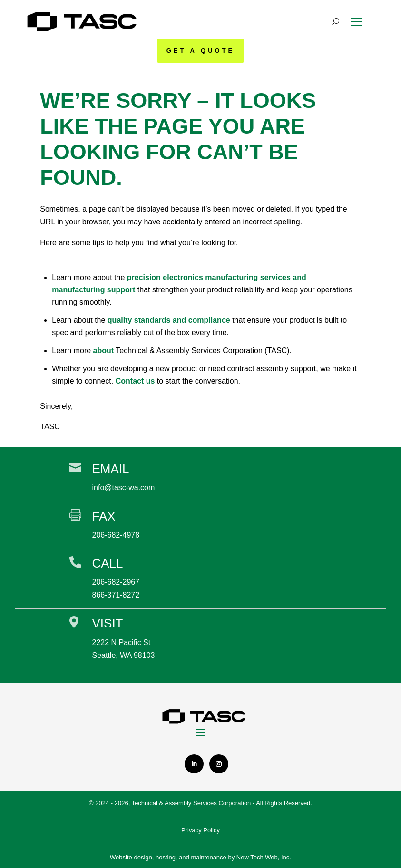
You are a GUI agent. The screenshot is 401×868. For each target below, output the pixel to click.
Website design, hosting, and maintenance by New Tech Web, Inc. (200, 857)
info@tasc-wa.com (123, 487)
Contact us (135, 380)
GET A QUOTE (201, 51)
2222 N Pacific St (121, 641)
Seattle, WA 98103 (123, 654)
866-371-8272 (116, 594)
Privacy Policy (200, 830)
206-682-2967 (116, 582)
